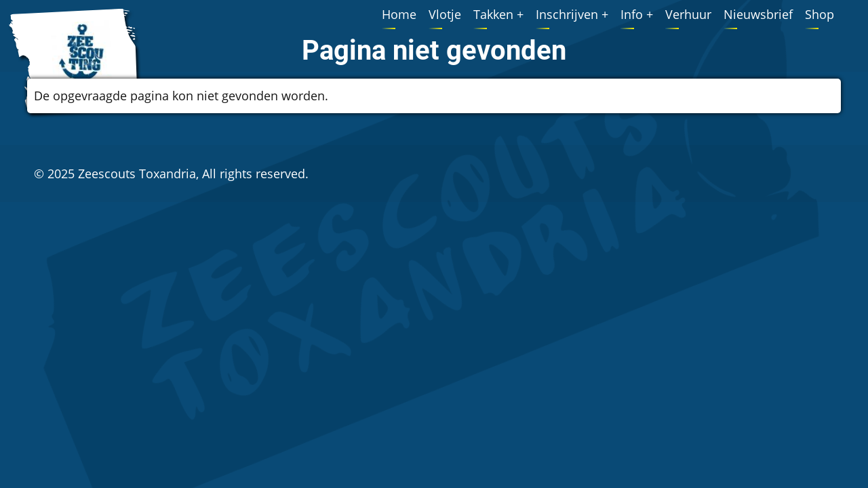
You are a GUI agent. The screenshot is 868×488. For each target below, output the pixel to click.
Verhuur (688, 14)
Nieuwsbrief (758, 14)
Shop (820, 14)
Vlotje (445, 14)
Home (399, 14)
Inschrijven (567, 14)
